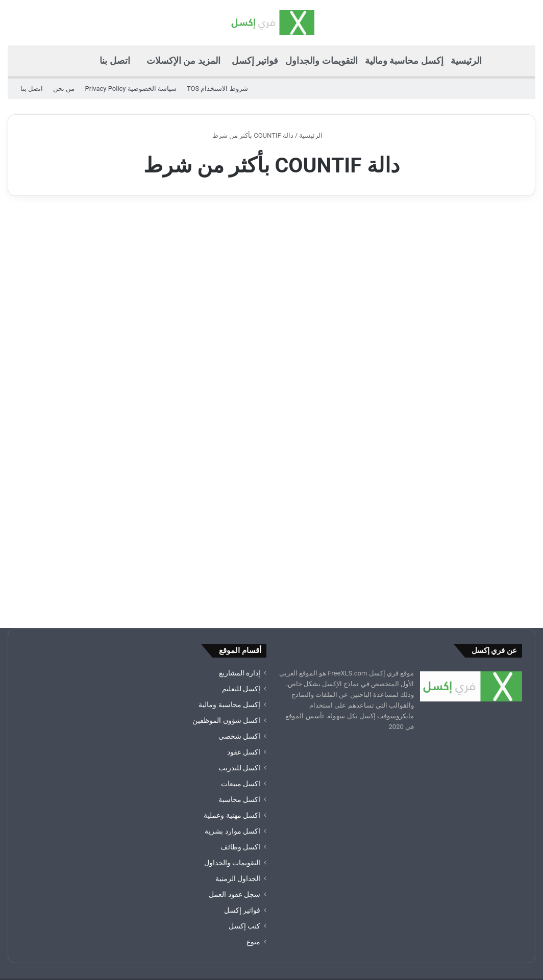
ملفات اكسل (105, 929)
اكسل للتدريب (239, 700)
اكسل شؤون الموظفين (226, 652)
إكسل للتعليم (241, 621)
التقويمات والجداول (321, 60)
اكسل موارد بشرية (232, 763)
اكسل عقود (244, 684)
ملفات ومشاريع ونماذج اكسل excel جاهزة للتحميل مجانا (237, 929)
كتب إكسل (244, 858)
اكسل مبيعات (241, 716)
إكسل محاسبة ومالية (404, 60)
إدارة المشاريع (240, 605)
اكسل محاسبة (239, 732)
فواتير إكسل (255, 60)
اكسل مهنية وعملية (232, 747)
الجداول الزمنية (238, 811)
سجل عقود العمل (235, 826)
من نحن (64, 89)
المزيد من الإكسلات (183, 60)
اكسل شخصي (239, 668)
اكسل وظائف (240, 779)
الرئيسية (466, 60)
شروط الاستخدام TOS (217, 89)
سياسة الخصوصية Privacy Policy (130, 89)
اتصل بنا (115, 60)
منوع (253, 874)
